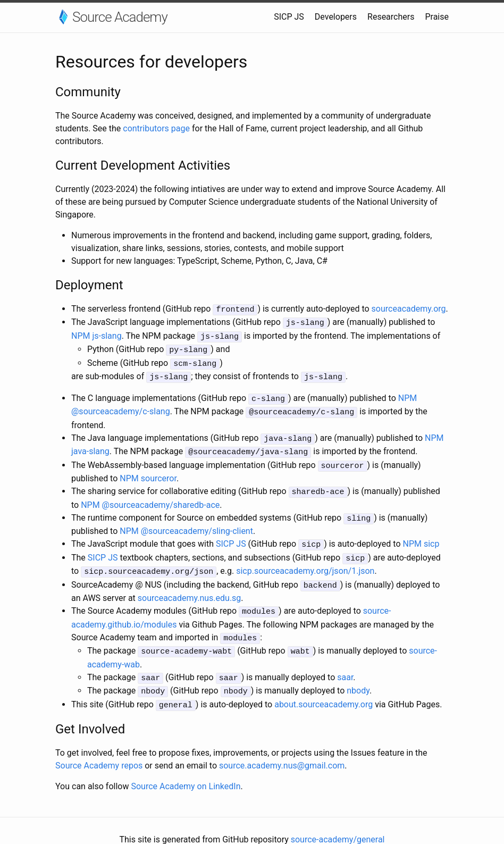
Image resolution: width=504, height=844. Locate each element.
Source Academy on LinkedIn (186, 768)
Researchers (391, 17)
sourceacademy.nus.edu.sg (190, 585)
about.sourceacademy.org (324, 687)
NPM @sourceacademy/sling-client (186, 521)
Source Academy (120, 17)
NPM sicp (421, 534)
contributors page (156, 128)
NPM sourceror (148, 470)
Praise (437, 17)
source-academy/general (338, 821)
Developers (336, 17)
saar (345, 661)
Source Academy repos (99, 747)
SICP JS (289, 17)
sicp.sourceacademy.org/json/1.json (305, 559)
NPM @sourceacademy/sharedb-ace (150, 495)
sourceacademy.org (409, 309)
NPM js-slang (96, 334)
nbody (358, 674)
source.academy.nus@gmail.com (282, 747)
